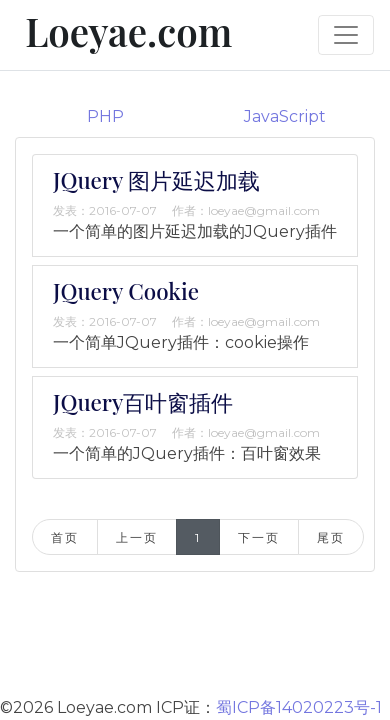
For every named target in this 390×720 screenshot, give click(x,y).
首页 (64, 537)
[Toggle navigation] (346, 35)
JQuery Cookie (126, 291)
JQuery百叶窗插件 (143, 402)
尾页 (330, 537)
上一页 (136, 537)
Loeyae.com (124, 31)
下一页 (258, 537)
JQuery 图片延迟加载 (156, 180)
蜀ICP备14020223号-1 (299, 707)
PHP (105, 116)
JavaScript (285, 116)
